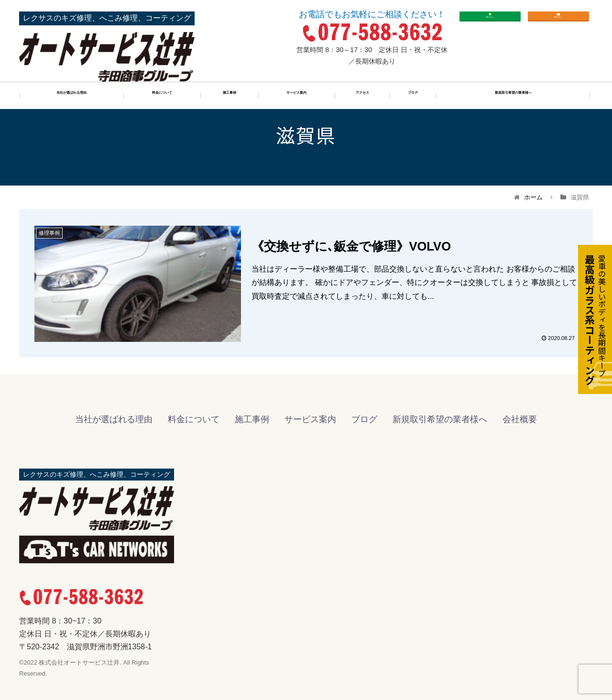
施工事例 (229, 97)
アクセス (362, 97)
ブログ (413, 97)
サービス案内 (296, 97)
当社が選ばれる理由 (71, 97)
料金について (162, 97)
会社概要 (520, 419)
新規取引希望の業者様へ (514, 97)
